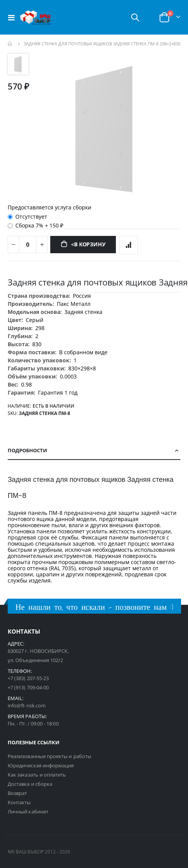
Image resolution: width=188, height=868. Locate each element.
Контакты (19, 802)
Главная (10, 44)
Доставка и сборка (30, 784)
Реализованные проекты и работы (49, 756)
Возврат (17, 793)
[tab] (94, 451)
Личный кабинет (28, 812)
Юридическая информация (41, 765)
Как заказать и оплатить (37, 775)
